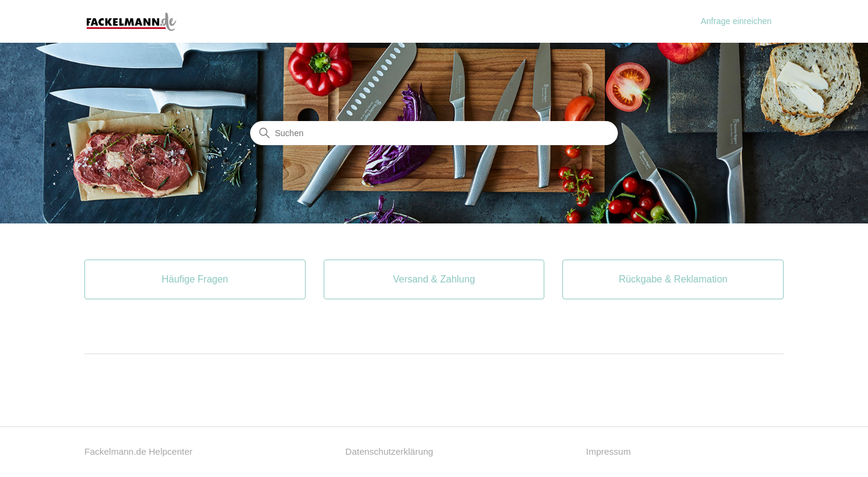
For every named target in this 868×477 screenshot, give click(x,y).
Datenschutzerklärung (389, 451)
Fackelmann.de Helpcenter (138, 451)
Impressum (608, 451)
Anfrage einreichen (736, 21)
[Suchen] (434, 133)
